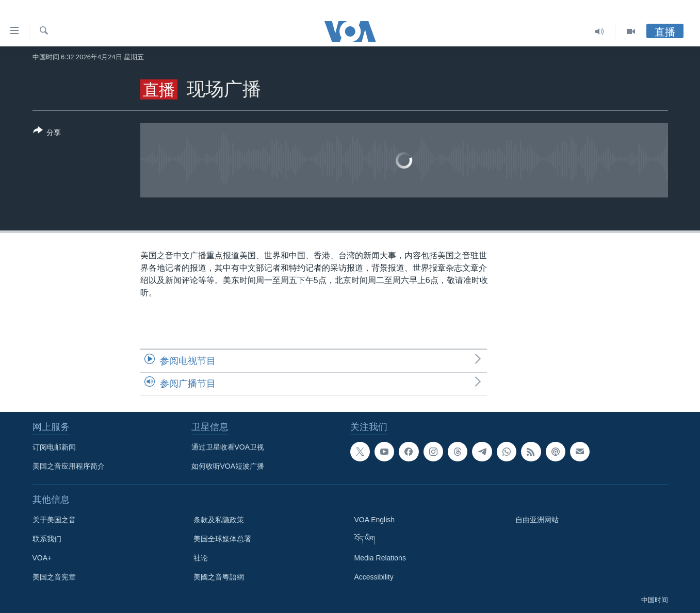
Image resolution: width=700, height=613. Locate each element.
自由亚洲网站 (537, 520)
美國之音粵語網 (219, 577)
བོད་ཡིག (365, 539)
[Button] (47, 134)
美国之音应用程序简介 (69, 466)
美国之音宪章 (54, 577)
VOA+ (42, 558)
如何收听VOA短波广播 (228, 466)
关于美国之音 (54, 520)
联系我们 (47, 539)
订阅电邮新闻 (54, 447)
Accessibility (374, 577)
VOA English (375, 520)
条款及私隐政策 (219, 520)
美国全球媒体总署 (222, 539)
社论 (201, 558)
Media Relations (380, 558)
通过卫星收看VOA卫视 (228, 447)
